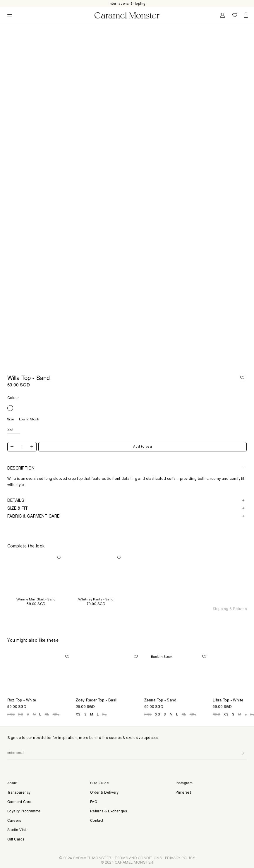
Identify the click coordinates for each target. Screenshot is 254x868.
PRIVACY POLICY (180, 858)
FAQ (94, 802)
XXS (11, 714)
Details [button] (126, 500)
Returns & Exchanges (109, 811)
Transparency (19, 793)
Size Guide (100, 783)
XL (47, 714)
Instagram (184, 783)
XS (21, 714)
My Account (222, 15)
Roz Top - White (22, 701)
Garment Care (19, 802)
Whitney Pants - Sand (96, 600)
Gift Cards (16, 840)
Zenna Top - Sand (160, 701)
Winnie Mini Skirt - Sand (36, 600)
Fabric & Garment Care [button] (126, 516)
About (12, 783)
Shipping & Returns (230, 609)
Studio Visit (17, 830)
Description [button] (126, 468)
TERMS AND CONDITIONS (138, 858)
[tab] (127, 468)
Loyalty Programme (24, 811)
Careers (14, 821)
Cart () (246, 15)
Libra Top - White (228, 701)
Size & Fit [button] (126, 508)
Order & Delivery (104, 793)
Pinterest (183, 793)
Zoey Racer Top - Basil (97, 701)
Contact (97, 821)
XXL (56, 714)
